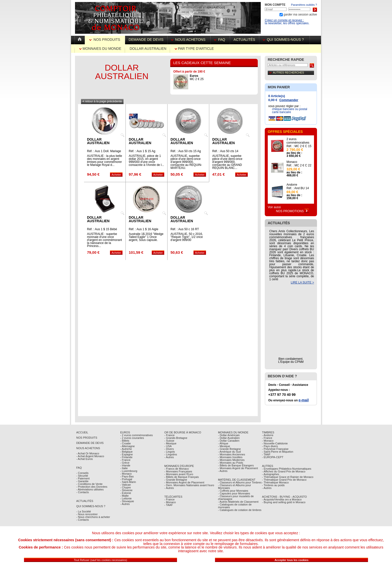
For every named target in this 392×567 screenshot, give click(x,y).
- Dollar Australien (229, 438)
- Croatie (125, 443)
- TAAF (168, 505)
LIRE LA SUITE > (302, 282)
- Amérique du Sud (229, 452)
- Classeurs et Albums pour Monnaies (234, 487)
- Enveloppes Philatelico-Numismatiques (287, 469)
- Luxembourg (129, 471)
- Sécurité (82, 476)
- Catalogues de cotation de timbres (240, 510)
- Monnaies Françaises (178, 471)
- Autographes (271, 474)
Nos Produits (105, 40)
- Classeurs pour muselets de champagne (236, 498)
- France (125, 460)
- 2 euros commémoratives (136, 435)
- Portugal (126, 479)
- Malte (124, 496)
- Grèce (125, 463)
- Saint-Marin (128, 482)
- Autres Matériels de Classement (238, 502)
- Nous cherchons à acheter (93, 517)
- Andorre (268, 435)
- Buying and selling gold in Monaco (284, 502)
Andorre (292, 185)
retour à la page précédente (102, 101)
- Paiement (83, 478)
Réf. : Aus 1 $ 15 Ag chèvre (142, 153)
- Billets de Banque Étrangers (236, 465)
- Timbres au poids (273, 485)
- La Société (84, 511)
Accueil (82, 432)
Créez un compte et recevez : (284, 20)
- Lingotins (171, 454)
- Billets (125, 441)
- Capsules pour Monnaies (234, 493)
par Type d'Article (194, 49)
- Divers (169, 449)
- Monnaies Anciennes (231, 454)
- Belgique (126, 452)
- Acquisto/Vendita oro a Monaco (282, 499)
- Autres (125, 504)
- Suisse (169, 441)
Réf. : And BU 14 (298, 188)
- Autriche (126, 449)
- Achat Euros (84, 459)
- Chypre (125, 487)
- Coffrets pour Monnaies (233, 491)
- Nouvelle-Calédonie (275, 443)
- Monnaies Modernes (231, 460)
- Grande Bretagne (176, 480)
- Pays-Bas (127, 476)
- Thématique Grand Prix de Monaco (284, 480)
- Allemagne (127, 446)
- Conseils (82, 473)
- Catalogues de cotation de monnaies (235, 506)
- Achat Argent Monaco (90, 456)
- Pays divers (270, 446)
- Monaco (126, 474)
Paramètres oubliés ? (304, 5)
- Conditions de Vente (89, 484)
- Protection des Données (92, 487)
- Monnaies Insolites (230, 457)
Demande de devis (146, 40)
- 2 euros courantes (132, 438)
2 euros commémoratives (298, 141)
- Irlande (125, 465)
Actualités (244, 40)
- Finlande (126, 457)
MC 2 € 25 (197, 77)
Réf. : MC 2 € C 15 (299, 146)
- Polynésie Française (275, 449)
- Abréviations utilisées (90, 489)
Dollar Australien (148, 49)
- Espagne (126, 454)
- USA (168, 446)
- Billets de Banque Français (181, 477)
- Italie (124, 468)
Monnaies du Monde (100, 49)
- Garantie (82, 481)
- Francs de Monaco (176, 469)
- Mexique (170, 443)
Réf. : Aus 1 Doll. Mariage (104, 151)
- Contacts (82, 492)
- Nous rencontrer (87, 514)
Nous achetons (189, 40)
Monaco (292, 162)
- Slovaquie (127, 501)
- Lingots (169, 452)
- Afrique (223, 443)
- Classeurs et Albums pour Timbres (240, 482)
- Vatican (126, 485)
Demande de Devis (90, 443)
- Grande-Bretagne (176, 438)
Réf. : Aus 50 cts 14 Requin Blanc (225, 153)
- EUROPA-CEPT (273, 457)
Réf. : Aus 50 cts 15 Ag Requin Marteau (186, 153)
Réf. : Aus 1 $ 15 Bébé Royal (102, 231)
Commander (289, 100)
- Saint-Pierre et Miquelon (278, 452)
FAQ (220, 40)
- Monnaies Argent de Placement (184, 482)
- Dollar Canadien (229, 441)
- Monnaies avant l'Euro (179, 474)
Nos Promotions (292, 211)
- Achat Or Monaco (88, 453)
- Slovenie (126, 490)
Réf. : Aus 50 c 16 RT (185, 229)
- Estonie (126, 493)
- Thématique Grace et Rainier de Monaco (288, 477)
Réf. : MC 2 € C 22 (299, 165)
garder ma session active (300, 15)
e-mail (303, 400)
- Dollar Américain (229, 435)
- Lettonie (126, 498)
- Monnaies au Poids (230, 463)
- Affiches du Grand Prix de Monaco (284, 471)
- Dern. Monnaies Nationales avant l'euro (189, 485)
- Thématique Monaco (275, 482)
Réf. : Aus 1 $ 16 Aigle (143, 229)
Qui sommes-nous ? (284, 40)
